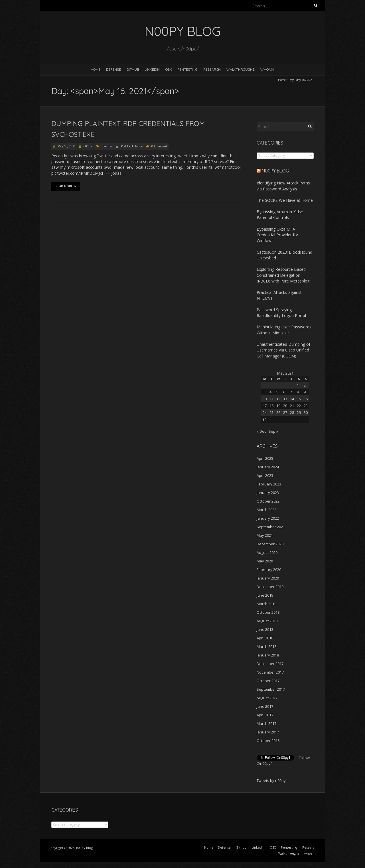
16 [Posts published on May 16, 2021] (306, 399)
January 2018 (268, 655)
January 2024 (268, 467)
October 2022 (268, 501)
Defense (113, 69)
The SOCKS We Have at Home (285, 200)
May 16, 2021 (66, 146)
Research (212, 69)
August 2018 (267, 621)
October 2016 (268, 741)
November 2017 (270, 672)
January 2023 (268, 493)
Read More (66, 186)
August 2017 (267, 698)
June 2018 (265, 629)
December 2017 (270, 664)
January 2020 (268, 578)
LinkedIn (152, 69)
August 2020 (267, 552)
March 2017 (266, 723)
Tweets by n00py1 (272, 780)
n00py (88, 146)
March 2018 (266, 647)
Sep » (273, 431)
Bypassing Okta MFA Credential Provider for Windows (277, 235)
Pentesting (187, 69)
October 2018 (268, 612)
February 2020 (269, 570)
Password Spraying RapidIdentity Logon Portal (281, 313)
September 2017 (271, 689)
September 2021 (271, 527)
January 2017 (268, 732)
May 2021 (265, 535)
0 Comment (159, 146)
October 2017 (268, 681)
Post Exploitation (132, 146)
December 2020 (270, 544)
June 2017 (265, 706)
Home (96, 69)
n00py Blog (275, 171)
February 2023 (269, 484)
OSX (169, 69)
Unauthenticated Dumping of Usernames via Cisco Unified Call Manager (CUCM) (283, 350)
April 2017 (265, 715)
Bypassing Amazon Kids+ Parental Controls (280, 215)
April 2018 (265, 638)
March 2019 (266, 604)
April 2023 (265, 475)
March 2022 (266, 510)
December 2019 (270, 587)
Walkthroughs (241, 69)
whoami (267, 69)
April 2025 (265, 458)
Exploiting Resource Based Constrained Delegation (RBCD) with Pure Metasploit (283, 275)
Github (133, 69)
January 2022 (268, 518)
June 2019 (265, 595)
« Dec (261, 431)
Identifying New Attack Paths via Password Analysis (283, 186)
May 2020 (265, 561)
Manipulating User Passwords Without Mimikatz (284, 330)
